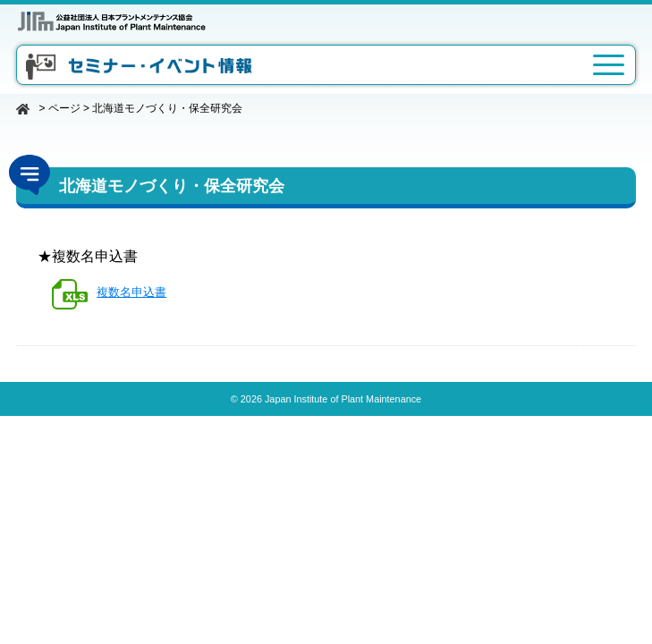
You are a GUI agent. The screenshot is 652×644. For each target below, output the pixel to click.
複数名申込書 (131, 292)
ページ (64, 108)
